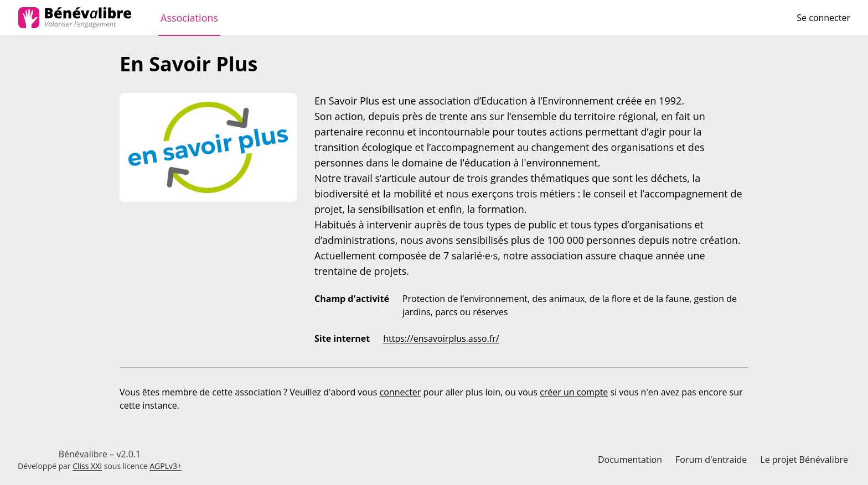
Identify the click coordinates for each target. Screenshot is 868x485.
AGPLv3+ (166, 466)
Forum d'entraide (711, 460)
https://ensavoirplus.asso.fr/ (441, 338)
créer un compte (574, 392)
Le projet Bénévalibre (804, 460)
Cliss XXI (87, 466)
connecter (401, 392)
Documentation (630, 460)
